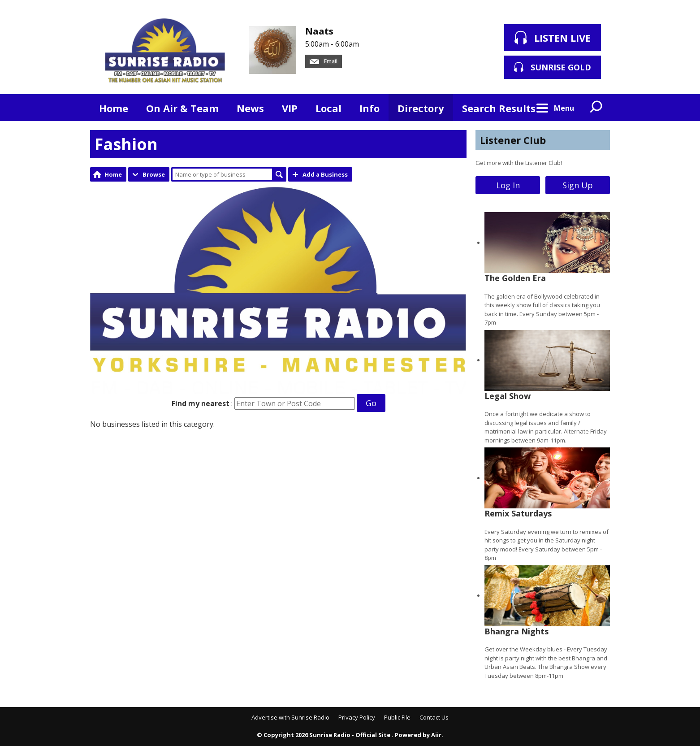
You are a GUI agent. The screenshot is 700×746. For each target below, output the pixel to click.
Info (369, 108)
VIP (290, 108)
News (250, 108)
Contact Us (434, 717)
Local (328, 108)
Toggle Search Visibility (596, 108)
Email (324, 61)
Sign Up (578, 185)
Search (279, 174)
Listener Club (513, 140)
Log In (508, 185)
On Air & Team (182, 108)
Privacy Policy (357, 717)
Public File (397, 717)
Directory (421, 108)
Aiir (436, 735)
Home (114, 108)
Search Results (499, 108)
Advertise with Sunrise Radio (290, 717)
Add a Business (325, 174)
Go (371, 403)
